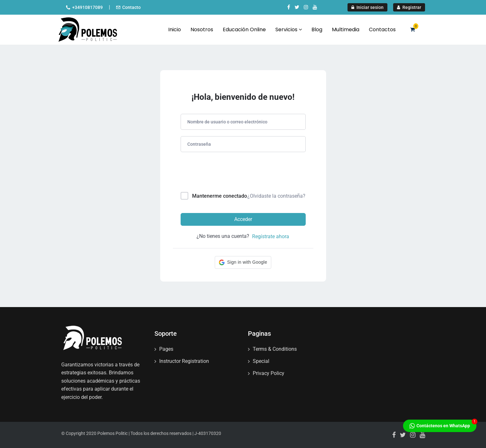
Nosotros (202, 29)
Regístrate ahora (271, 236)
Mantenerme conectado (220, 196)
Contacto (131, 7)
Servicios (289, 29)
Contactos (382, 29)
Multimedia (346, 29)
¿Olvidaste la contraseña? (276, 196)
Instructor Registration (184, 361)
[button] (243, 262)
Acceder (243, 219)
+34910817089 (87, 7)
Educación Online (244, 29)
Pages (166, 349)
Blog (317, 29)
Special (261, 361)
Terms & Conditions (275, 349)
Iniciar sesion (367, 7)
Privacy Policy (269, 373)
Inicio (175, 29)
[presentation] (224, 173)
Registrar (409, 7)
